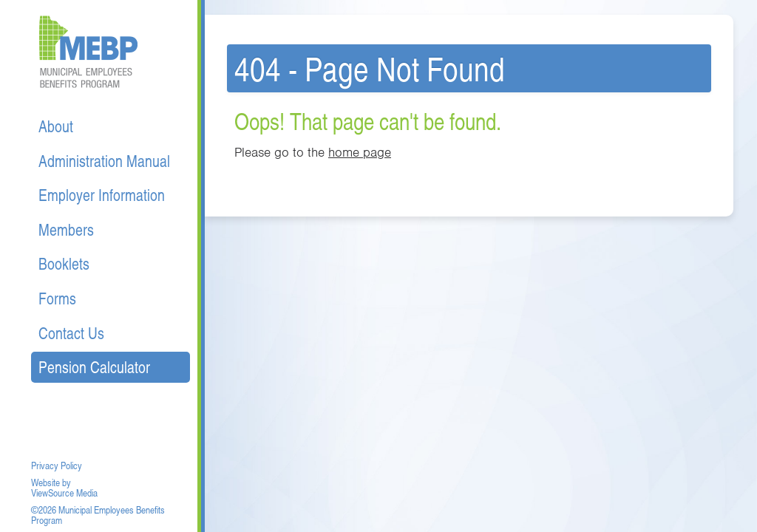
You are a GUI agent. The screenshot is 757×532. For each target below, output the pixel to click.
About (56, 126)
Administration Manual (104, 161)
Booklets (64, 263)
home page (360, 152)
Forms (57, 298)
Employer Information (102, 195)
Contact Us (71, 333)
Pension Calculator (94, 367)
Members (66, 229)
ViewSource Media (64, 493)
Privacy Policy (57, 465)
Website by (51, 482)
